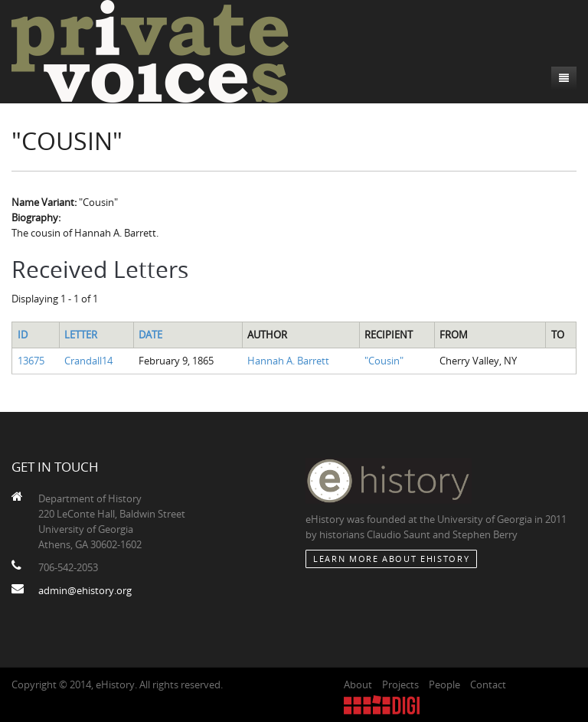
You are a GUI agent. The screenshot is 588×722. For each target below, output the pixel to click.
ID (23, 335)
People (444, 684)
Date (150, 335)
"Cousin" (384, 361)
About (358, 684)
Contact (488, 684)
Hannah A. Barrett (288, 361)
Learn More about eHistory (391, 559)
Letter (81, 335)
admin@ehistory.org (85, 590)
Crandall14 (88, 361)
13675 (31, 361)
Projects (400, 684)
